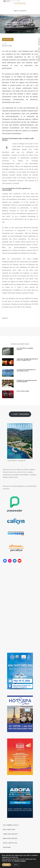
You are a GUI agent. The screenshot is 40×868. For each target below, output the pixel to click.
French (7, 1)
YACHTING (8, 39)
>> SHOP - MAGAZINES (20, 414)
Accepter (6, 865)
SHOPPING (7, 847)
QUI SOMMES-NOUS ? (11, 825)
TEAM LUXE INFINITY (10, 834)
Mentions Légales (20, 861)
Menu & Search (20, 11)
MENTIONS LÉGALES (10, 838)
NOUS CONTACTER (10, 843)
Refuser (16, 865)
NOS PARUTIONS (9, 830)
